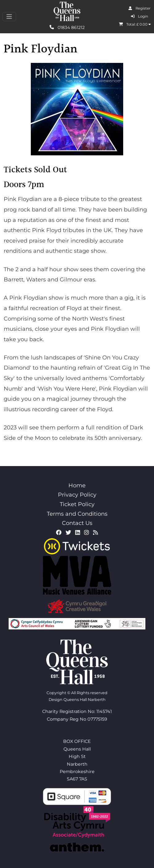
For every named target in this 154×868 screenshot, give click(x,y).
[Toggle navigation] (9, 17)
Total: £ (135, 24)
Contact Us (77, 523)
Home (77, 485)
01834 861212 (67, 27)
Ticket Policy (77, 504)
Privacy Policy (77, 495)
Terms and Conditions (77, 514)
